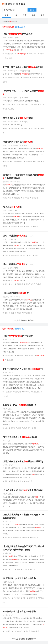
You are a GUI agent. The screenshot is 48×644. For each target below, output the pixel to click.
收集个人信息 (9, 109)
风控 (24, 598)
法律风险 (34, 128)
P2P (6, 78)
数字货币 (27, 428)
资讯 (25, 15)
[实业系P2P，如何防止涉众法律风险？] (21, 578)
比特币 (37, 162)
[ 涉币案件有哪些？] (16, 293)
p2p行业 (7, 255)
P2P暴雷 (36, 631)
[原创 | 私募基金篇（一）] (18, 264)
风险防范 (14, 481)
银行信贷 (29, 481)
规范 (36, 227)
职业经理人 (8, 392)
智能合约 (29, 162)
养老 (6, 569)
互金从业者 (8, 537)
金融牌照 (37, 392)
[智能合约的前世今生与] (18, 142)
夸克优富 (18, 537)
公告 (6, 284)
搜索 (32, 10)
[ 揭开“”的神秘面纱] (18, 34)
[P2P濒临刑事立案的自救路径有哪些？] (21, 612)
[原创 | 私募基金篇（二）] (18, 236)
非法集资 (26, 569)
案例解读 (8, 198)
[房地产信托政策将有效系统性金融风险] (23, 461)
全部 (7, 15)
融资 (20, 428)
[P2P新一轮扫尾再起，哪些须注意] (23, 67)
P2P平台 (27, 392)
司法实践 (14, 227)
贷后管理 (35, 198)
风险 (36, 255)
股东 (21, 481)
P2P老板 (6, 396)
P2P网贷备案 (9, 54)
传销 (6, 313)
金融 (6, 428)
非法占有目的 (31, 284)
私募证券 (20, 284)
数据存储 (14, 128)
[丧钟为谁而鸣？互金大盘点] (20, 437)
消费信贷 (17, 198)
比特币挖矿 (24, 128)
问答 (42, 15)
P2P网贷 (17, 598)
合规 (21, 227)
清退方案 (32, 598)
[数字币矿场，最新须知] (18, 118)
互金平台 (8, 598)
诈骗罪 (19, 313)
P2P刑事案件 (18, 631)
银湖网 (27, 537)
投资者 (13, 428)
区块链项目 (33, 54)
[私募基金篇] (12, 207)
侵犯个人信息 (15, 78)
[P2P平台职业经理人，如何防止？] (23, 369)
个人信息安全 (32, 105)
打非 (12, 569)
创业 (12, 284)
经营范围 (29, 227)
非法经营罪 (28, 313)
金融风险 (35, 78)
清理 (24, 255)
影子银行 (26, 78)
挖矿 (6, 128)
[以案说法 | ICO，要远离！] (19, 405)
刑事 (6, 227)
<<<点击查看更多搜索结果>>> (24, 320)
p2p (33, 569)
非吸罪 (28, 631)
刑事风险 (26, 198)
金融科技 (10, 58)
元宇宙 (42, 105)
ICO (35, 428)
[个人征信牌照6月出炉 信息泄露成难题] (23, 490)
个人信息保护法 (19, 105)
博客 (34, 15)
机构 (16, 15)
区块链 (7, 162)
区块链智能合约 (18, 162)
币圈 (12, 313)
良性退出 (10, 360)
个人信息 (8, 105)
